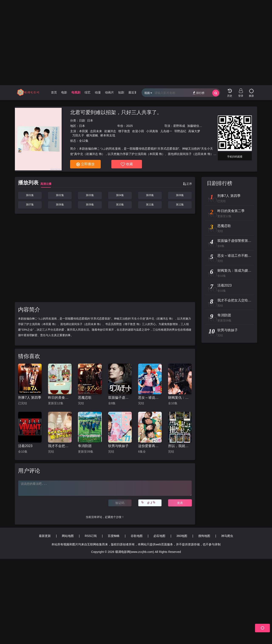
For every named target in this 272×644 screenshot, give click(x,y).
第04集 (120, 195)
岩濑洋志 (110, 131)
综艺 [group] (88, 92)
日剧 (82, 120)
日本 (90, 120)
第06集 (180, 195)
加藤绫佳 (193, 126)
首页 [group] (54, 92)
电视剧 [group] (76, 92)
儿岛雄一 (166, 131)
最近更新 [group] (134, 92)
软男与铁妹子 (118, 446)
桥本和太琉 (108, 135)
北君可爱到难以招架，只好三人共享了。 (116, 112)
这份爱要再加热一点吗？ (150, 446)
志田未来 (96, 131)
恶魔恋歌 (85, 398)
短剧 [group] (121, 92)
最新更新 (45, 536)
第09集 (90, 205)
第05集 (150, 195)
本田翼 (84, 131)
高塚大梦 (194, 131)
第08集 (60, 205)
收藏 (127, 164)
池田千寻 (207, 126)
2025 (130, 126)
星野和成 (179, 126)
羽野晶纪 (180, 131)
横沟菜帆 (92, 135)
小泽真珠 (152, 131)
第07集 (30, 205)
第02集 (60, 195)
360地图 (182, 536)
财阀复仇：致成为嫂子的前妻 (180, 398)
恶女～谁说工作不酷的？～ (150, 398)
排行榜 (199, 93)
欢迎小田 (138, 131)
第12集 (180, 205)
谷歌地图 (137, 536)
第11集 (150, 205)
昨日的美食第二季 (60, 398)
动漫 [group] (98, 92)
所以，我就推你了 (180, 446)
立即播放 (85, 164)
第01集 (30, 195)
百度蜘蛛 (114, 536)
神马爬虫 (227, 536)
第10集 (120, 205)
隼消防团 (85, 446)
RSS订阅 (91, 536)
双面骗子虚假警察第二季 (120, 398)
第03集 (90, 195)
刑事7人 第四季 (30, 398)
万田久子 (78, 135)
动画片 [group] (109, 92)
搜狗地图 (204, 536)
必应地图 (159, 536)
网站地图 (68, 536)
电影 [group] (64, 92)
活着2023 (25, 446)
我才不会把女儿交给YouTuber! (60, 446)
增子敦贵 (124, 131)
